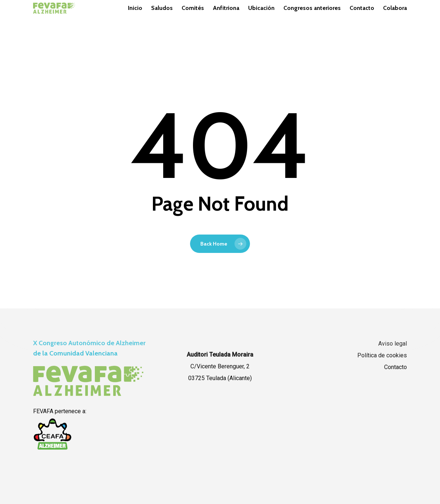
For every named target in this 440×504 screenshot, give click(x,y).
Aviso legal (393, 344)
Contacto (396, 367)
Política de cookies (382, 355)
